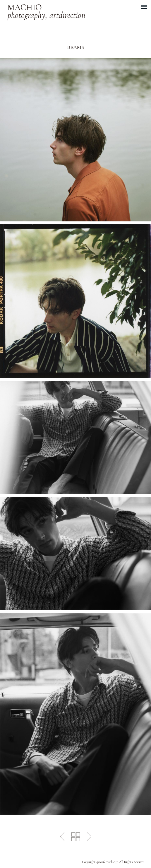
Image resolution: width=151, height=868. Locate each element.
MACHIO (46, 12)
